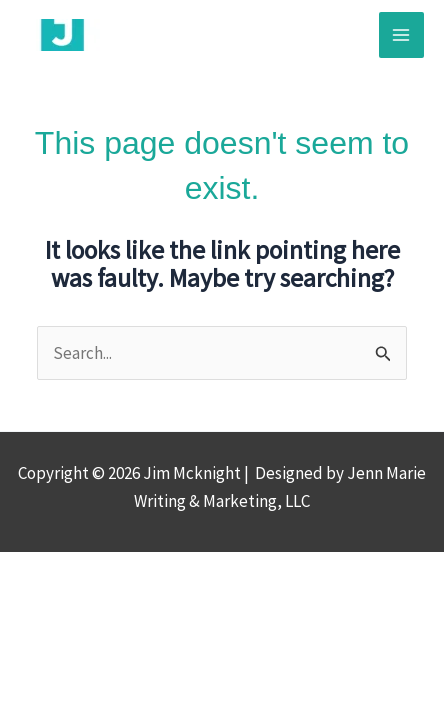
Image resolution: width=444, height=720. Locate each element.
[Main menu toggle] (402, 35)
